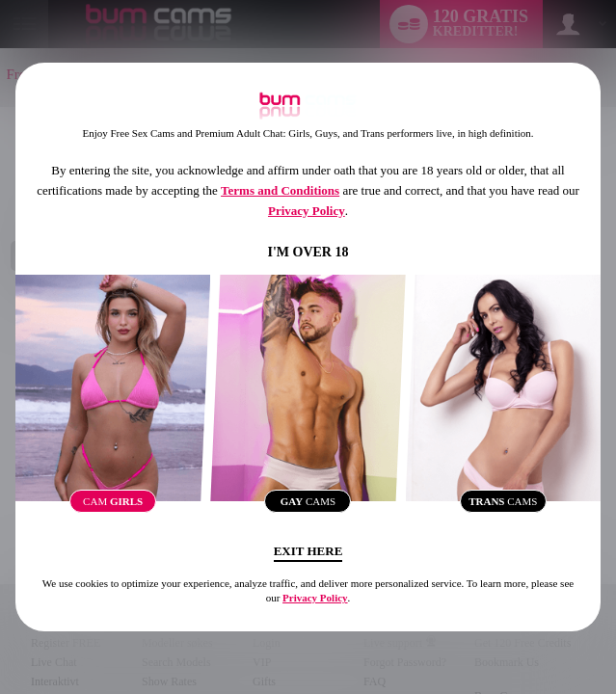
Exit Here (308, 551)
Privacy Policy (307, 211)
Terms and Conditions (280, 190)
